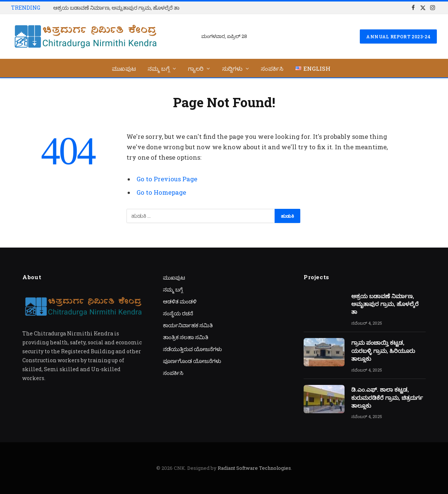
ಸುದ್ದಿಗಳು (233, 68)
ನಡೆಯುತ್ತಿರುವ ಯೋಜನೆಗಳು (192, 349)
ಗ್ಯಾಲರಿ (196, 68)
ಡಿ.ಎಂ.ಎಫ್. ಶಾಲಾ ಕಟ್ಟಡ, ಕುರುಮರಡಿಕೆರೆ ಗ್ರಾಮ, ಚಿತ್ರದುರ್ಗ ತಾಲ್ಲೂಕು (387, 397)
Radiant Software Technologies (254, 468)
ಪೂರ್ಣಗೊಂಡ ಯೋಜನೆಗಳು (192, 361)
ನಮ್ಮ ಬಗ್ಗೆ (159, 68)
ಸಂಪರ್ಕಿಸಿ (272, 68)
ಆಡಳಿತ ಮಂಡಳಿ (180, 301)
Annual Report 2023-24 (398, 36)
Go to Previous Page (167, 179)
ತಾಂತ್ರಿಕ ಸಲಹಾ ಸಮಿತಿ (186, 337)
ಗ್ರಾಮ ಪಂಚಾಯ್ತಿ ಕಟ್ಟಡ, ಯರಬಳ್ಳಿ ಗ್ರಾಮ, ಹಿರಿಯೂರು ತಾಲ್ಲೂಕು (383, 350)
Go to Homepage (161, 192)
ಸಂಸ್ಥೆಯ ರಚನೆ (178, 313)
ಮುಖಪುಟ (124, 68)
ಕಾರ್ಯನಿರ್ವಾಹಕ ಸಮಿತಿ (188, 325)
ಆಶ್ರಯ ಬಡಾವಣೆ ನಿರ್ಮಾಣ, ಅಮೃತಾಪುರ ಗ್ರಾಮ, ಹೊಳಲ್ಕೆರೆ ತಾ (116, 8)
